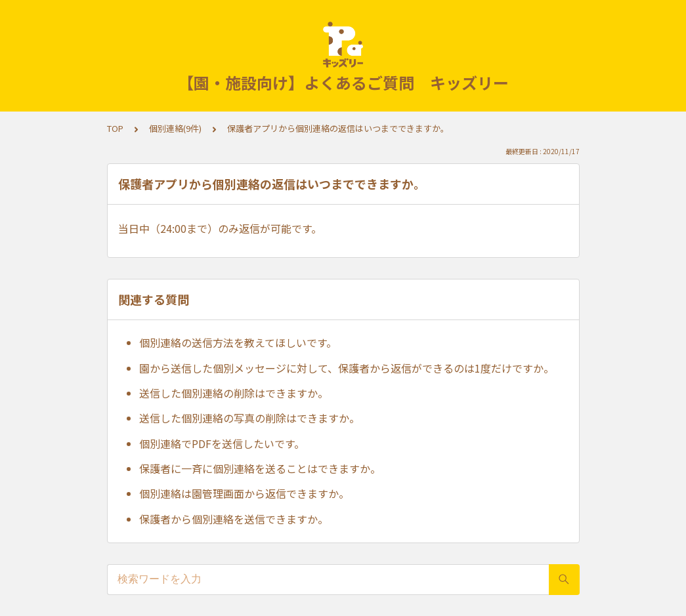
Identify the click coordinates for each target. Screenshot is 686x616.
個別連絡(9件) (175, 128)
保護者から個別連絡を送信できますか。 (234, 519)
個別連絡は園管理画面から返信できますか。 (244, 493)
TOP (115, 128)
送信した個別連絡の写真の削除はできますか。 (249, 418)
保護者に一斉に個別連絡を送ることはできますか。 (260, 468)
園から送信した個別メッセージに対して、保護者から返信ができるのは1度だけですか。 (347, 368)
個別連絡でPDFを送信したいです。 (222, 443)
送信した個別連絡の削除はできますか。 (234, 393)
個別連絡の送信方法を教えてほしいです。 (238, 342)
